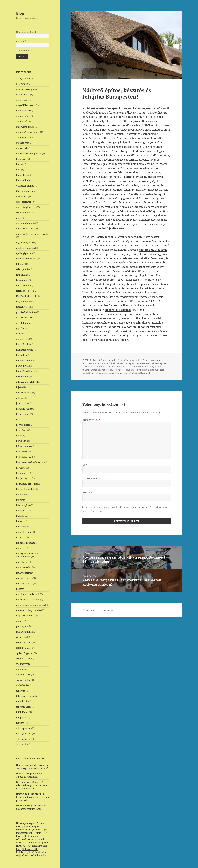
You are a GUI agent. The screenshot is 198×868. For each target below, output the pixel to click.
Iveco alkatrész (24, 393)
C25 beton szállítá (25, 186)
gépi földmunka (24, 323)
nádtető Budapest (125, 363)
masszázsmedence (26, 543)
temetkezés (22, 701)
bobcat (20, 164)
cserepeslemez (24, 202)
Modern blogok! (32, 826)
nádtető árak (109, 363)
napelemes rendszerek (28, 594)
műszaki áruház (24, 583)
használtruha (23, 344)
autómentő (22, 121)
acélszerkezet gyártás (27, 89)
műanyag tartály (25, 573)
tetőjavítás (22, 718)
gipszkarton (22, 328)
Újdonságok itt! (30, 849)
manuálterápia (24, 532)
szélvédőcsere (23, 675)
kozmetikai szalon (25, 489)
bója (18, 170)
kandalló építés (24, 409)
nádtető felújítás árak (142, 367)
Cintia (103, 360)
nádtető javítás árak (128, 370)
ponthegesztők (24, 626)
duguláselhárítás (25, 229)
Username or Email (26, 32)
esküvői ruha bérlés (26, 259)
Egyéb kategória (24, 243)
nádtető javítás (109, 370)
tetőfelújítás (22, 712)
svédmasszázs (23, 664)
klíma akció (22, 441)
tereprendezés (24, 707)
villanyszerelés (24, 734)
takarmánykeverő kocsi (28, 696)
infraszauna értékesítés (28, 382)
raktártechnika (24, 632)
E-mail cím (90, 479)
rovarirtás (21, 637)
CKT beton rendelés (26, 191)
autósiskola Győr (25, 137)
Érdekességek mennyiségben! (32, 831)
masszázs (21, 537)
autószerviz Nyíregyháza (29, 154)
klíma (19, 436)
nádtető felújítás (122, 367)
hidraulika (22, 355)
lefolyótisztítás (24, 511)
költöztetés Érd (24, 457)
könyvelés (21, 473)
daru (19, 218)
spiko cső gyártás (25, 653)
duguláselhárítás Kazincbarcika (32, 234)
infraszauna (22, 377)
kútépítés (21, 495)
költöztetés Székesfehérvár (30, 462)
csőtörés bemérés (25, 213)
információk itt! (24, 830)
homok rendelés (24, 360)
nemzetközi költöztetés (28, 600)
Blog (20, 13)
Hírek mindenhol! (38, 855)
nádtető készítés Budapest (137, 373)
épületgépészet (24, 253)
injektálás (21, 387)
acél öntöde (22, 84)
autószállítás (23, 143)
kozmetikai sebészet (26, 484)
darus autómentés (25, 223)
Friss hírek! (32, 846)
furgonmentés (23, 302)
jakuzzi (20, 398)
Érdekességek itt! (25, 852)
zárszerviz (21, 744)
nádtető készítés (91, 373)
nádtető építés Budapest (100, 367)
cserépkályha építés (26, 207)
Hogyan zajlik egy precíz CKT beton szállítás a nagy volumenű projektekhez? (33, 797)
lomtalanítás (23, 527)
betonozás (21, 159)
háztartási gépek (25, 350)
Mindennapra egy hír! (38, 843)
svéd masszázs (23, 659)
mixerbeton (22, 562)
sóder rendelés (24, 642)
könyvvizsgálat (24, 478)
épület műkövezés (25, 248)
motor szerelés (24, 567)
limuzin (20, 521)
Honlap (87, 493)
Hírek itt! (21, 846)
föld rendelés (23, 285)
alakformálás (23, 95)
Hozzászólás (91, 420)
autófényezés (23, 111)
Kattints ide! (41, 852)
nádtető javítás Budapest (151, 370)
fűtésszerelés (23, 307)
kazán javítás (23, 414)
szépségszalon (23, 680)
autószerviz (22, 148)
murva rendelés (24, 578)
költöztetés (22, 452)
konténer (21, 468)
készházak (21, 430)
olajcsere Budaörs (25, 616)
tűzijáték (21, 723)
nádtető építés (143, 363)
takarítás (21, 691)
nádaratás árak (143, 360)
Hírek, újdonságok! (26, 823)
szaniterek (22, 669)
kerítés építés (23, 425)
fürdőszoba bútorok (26, 296)
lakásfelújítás (23, 505)
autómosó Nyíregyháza (28, 132)
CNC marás (22, 196)
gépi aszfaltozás (24, 318)
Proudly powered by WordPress (99, 610)
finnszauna (22, 280)
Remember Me (27, 51)
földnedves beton (25, 291)
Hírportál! (21, 839)
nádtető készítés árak (111, 373)
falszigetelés (22, 269)
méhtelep (21, 548)
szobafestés (22, 685)
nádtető (20, 589)
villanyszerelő (23, 739)
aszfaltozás (22, 100)
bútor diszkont (24, 175)
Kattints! (37, 833)
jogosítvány (22, 403)
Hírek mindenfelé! (33, 836)
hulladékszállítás (25, 371)
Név (86, 465)
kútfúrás (21, 500)
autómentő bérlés (25, 127)
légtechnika (22, 516)
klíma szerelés (23, 446)
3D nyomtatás (23, 79)
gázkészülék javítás (26, 312)
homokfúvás (22, 366)
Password (21, 41)
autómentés (22, 116)
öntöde (20, 621)
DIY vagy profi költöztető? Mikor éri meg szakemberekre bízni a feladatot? (32, 785)
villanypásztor (23, 728)
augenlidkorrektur (26, 105)
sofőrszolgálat (23, 648)
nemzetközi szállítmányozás (30, 605)
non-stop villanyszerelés (28, 610)
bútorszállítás (23, 180)
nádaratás (129, 360)
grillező (20, 334)
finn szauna (22, 275)
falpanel (20, 264)
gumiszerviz (22, 339)
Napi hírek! (22, 855)
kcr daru (21, 419)
